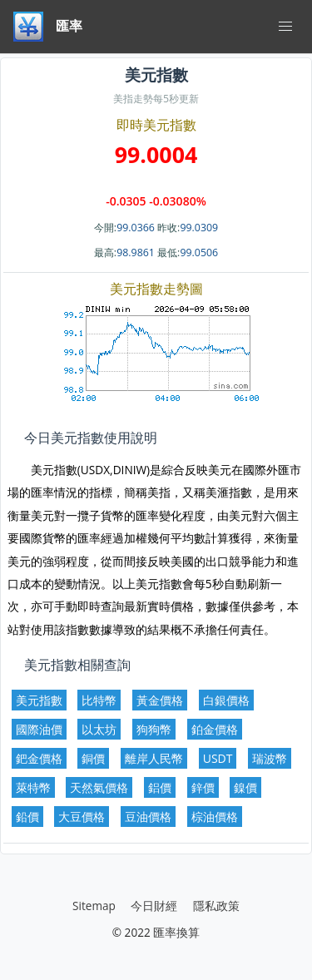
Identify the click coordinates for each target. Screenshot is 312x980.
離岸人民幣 (154, 758)
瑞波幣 (270, 758)
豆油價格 (148, 817)
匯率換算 (176, 932)
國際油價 (39, 729)
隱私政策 (216, 906)
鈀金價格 (39, 758)
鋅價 (203, 787)
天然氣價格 (99, 787)
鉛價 (27, 817)
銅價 (93, 758)
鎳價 (245, 787)
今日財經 (154, 906)
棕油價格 (215, 817)
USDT (218, 758)
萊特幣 (33, 787)
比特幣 (99, 700)
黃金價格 (160, 700)
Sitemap (94, 906)
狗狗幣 (154, 729)
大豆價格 (82, 817)
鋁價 (160, 787)
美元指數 (39, 700)
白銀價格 (226, 700)
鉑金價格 (215, 729)
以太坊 (99, 729)
